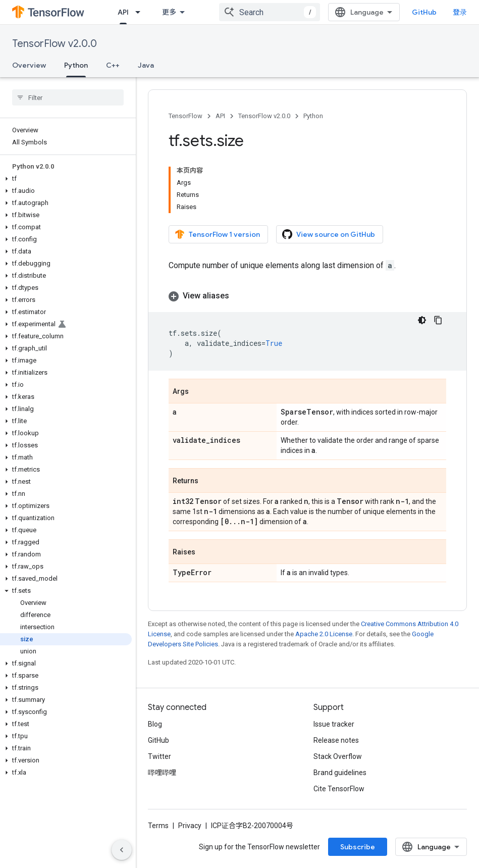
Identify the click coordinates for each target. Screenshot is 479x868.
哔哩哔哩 (162, 773)
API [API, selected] (123, 12)
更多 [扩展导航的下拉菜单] (169, 12)
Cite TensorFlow (339, 789)
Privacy (190, 826)
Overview (29, 65)
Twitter (159, 756)
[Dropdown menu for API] (141, 12)
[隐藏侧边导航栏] (122, 850)
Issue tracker (334, 724)
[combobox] (270, 12)
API (220, 116)
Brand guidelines (340, 773)
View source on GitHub (329, 234)
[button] (66, 179)
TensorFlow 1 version (217, 234)
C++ (113, 65)
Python (313, 116)
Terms (158, 826)
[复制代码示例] (438, 320)
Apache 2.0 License (324, 634)
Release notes (336, 740)
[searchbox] (68, 97)
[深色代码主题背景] (422, 320)
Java (146, 65)
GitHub (424, 12)
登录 (460, 12)
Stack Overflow (338, 756)
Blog (155, 724)
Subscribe (358, 847)
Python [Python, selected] (76, 65)
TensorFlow (185, 116)
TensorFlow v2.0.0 (55, 44)
